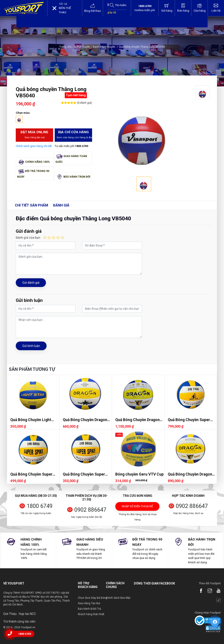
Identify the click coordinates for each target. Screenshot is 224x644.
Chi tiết (31, 205)
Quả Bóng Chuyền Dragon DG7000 (85, 420)
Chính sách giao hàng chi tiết (34, 146)
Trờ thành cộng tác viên (19, 621)
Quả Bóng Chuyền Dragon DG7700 (137, 420)
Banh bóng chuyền (105, 47)
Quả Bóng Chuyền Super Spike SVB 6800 (31, 474)
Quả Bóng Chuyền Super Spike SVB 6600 (84, 474)
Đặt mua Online (34, 135)
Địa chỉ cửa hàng (74, 135)
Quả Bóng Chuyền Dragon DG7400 (190, 474)
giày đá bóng (112, 15)
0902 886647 (90, 510)
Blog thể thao (93, 8)
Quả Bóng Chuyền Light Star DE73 (31, 420)
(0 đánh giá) (84, 103)
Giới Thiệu (10, 614)
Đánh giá (61, 205)
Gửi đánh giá (31, 283)
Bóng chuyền (82, 47)
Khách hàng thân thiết (91, 614)
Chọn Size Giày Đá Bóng (92, 598)
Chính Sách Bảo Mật (118, 598)
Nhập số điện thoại (137, 508)
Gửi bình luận (31, 346)
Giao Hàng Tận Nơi (89, 603)
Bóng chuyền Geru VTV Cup (139, 474)
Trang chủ (65, 47)
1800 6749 (40, 506)
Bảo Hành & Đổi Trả (89, 609)
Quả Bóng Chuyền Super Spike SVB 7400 (189, 420)
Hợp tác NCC (27, 614)
